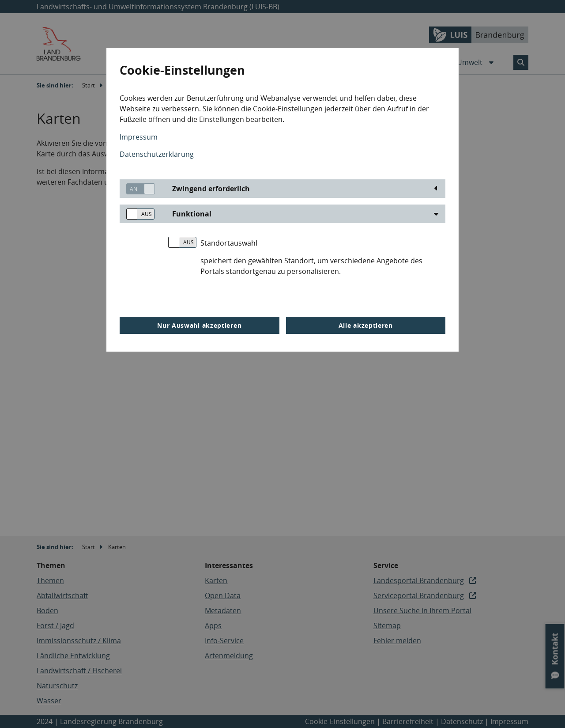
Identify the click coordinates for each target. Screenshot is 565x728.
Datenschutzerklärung (157, 154)
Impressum (139, 137)
